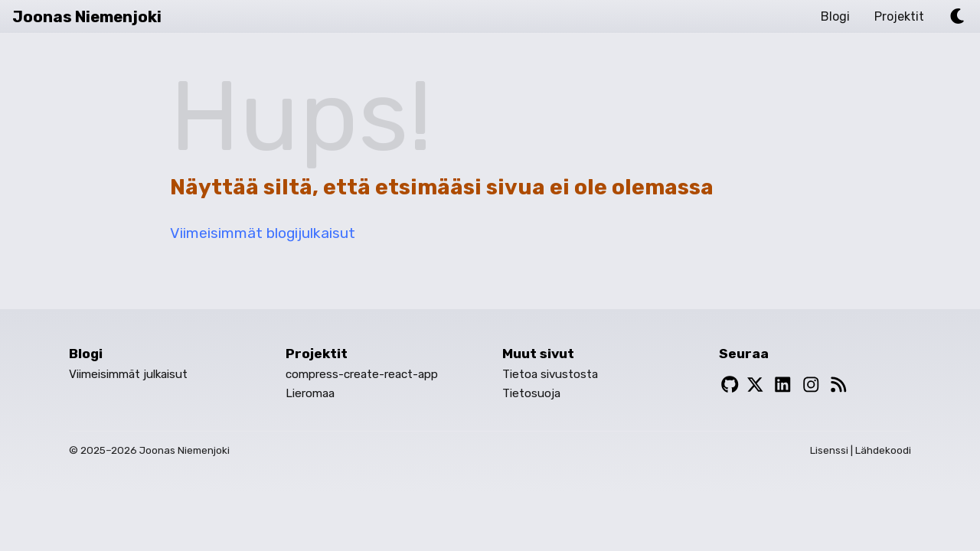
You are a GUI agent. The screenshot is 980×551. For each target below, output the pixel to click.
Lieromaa (310, 393)
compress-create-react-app (362, 374)
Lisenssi (829, 450)
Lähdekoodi (883, 450)
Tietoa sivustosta (550, 374)
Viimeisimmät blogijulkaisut (263, 233)
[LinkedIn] (783, 385)
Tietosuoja (531, 393)
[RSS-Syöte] (839, 385)
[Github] (730, 385)
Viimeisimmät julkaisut (128, 374)
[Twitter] (755, 385)
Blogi (835, 16)
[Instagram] (811, 385)
